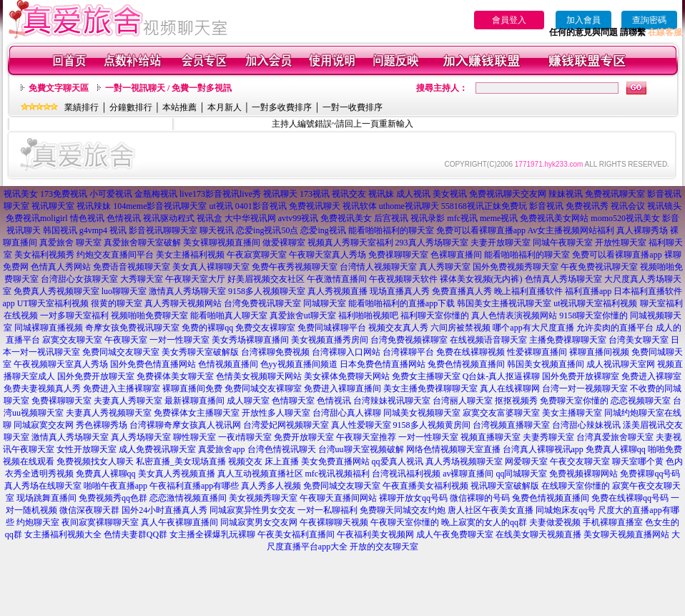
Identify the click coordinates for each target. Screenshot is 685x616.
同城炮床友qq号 (566, 510)
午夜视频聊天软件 (403, 279)
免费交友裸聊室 (265, 328)
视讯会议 (628, 206)
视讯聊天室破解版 (505, 486)
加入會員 (583, 20)
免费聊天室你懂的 (574, 401)
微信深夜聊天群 (89, 510)
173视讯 (315, 194)
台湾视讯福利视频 (406, 474)
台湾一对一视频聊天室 (585, 388)
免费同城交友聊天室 (121, 352)
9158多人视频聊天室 (267, 291)
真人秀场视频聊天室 (464, 461)
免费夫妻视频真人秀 (42, 388)
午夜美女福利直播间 (296, 534)
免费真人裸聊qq (616, 449)
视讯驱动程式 (169, 218)
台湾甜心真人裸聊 (347, 413)
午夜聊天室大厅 (195, 279)
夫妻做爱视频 (555, 522)
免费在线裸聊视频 (470, 352)
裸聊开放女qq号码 (413, 498)
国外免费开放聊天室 (96, 376)
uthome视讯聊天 (409, 206)
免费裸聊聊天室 (61, 401)
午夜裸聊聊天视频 (334, 522)
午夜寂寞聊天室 (257, 255)
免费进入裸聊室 (651, 376)
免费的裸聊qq (207, 328)
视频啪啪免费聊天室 (149, 316)
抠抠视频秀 (516, 401)
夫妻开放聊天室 (501, 243)
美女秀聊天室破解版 (200, 352)
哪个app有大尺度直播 (533, 328)
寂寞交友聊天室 (72, 340)
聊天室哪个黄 (638, 461)
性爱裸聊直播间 (537, 352)
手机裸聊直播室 (613, 522)
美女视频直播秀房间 (330, 340)
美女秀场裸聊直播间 (250, 340)
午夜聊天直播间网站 (338, 498)
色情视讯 (124, 218)
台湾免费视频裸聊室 (409, 340)
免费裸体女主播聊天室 (197, 413)
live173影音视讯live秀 (220, 194)
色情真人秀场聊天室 (563, 279)
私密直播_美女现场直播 (181, 461)
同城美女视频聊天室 (422, 413)
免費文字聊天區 (59, 88)
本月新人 (225, 107)
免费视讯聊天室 (615, 194)
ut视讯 (221, 206)
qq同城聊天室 (521, 474)
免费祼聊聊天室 (398, 255)
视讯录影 (428, 218)
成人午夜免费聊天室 (455, 534)
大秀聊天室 (142, 279)
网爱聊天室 (526, 461)
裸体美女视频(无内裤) (481, 279)
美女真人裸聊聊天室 (211, 267)
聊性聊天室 (194, 437)
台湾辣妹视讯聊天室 (392, 401)
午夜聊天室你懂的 (405, 522)
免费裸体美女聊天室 (175, 376)
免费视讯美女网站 (554, 218)
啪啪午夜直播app (115, 486)
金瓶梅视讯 (156, 194)
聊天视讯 (217, 230)
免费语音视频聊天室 (132, 267)
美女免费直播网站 (335, 461)
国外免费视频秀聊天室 (516, 267)
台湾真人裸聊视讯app (543, 449)
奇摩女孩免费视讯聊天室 (132, 328)
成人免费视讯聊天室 (157, 449)
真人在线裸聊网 (510, 388)
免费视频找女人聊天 (95, 461)
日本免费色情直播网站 (383, 364)
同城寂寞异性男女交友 (252, 510)
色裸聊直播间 (456, 255)
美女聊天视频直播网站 (626, 534)
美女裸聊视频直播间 (222, 243)
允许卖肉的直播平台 (615, 328)
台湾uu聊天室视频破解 (361, 449)
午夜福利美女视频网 (375, 534)
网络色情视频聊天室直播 (453, 449)
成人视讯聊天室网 (621, 364)
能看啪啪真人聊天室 (229, 316)
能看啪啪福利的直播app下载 (401, 303)
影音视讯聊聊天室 (163, 230)
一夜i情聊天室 (245, 437)
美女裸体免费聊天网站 (347, 376)
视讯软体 (360, 206)
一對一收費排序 (353, 107)
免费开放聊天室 (304, 437)
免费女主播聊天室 (426, 376)
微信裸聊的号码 (480, 498)
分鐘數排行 (131, 107)
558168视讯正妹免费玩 (484, 206)
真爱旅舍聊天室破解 (142, 243)
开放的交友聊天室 (384, 547)
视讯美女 (21, 194)
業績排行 (82, 107)
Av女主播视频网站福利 (571, 230)
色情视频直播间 (228, 364)
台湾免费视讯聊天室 (262, 303)
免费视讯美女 (346, 218)
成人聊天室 (248, 401)
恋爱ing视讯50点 (267, 230)
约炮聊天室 (38, 522)
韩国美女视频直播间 (546, 364)
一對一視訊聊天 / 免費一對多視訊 (168, 88)
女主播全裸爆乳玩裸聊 (212, 534)
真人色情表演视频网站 (514, 316)
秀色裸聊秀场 (102, 425)
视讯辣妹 (94, 206)
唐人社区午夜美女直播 (491, 510)
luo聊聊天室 (124, 291)
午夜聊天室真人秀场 (327, 255)
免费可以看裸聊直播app (481, 230)
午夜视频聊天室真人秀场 (61, 364)
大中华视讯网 (250, 218)
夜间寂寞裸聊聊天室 (100, 522)
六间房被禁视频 (460, 328)
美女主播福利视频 (190, 255)
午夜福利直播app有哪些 (194, 486)
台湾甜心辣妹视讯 (586, 425)
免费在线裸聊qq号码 (630, 498)
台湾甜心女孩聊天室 (79, 279)
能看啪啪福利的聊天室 (391, 230)
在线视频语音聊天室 (488, 340)
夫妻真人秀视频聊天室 (109, 413)
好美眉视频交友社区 (266, 279)
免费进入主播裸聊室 (122, 388)
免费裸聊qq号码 (650, 474)
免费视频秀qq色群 (113, 498)
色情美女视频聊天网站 (259, 376)
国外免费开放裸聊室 (581, 376)
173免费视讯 (64, 194)
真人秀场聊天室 (141, 437)
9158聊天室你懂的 (593, 316)
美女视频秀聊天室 (263, 498)
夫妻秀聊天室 (548, 437)
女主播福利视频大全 (63, 534)
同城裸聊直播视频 (49, 328)
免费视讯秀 (587, 206)
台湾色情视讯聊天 (282, 449)
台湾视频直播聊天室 (511, 425)
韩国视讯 (60, 230)
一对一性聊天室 (179, 340)
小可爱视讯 (111, 194)
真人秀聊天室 (445, 267)
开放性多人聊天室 (276, 413)
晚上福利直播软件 (528, 291)
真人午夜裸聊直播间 (179, 522)
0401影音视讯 (261, 206)
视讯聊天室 (53, 206)
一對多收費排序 (282, 107)
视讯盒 (210, 218)
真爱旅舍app (221, 449)
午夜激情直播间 (337, 279)
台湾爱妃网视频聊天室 (286, 425)
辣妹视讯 (566, 194)
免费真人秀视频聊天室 (56, 291)
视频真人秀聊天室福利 (350, 243)
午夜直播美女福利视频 (425, 486)
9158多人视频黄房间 (432, 425)
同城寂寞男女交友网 (259, 522)
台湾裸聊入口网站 (346, 352)
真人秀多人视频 (271, 486)
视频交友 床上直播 (263, 461)
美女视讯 (450, 194)
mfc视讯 (462, 218)
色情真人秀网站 (61, 267)
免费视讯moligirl (37, 218)
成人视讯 (413, 194)
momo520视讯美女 (625, 218)
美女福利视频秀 (44, 255)
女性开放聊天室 (87, 449)
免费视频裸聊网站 (583, 474)
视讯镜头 (664, 206)
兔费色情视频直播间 (466, 364)
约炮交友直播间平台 (115, 255)
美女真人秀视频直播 (177, 474)
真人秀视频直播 (337, 291)
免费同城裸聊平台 (332, 328)
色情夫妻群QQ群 (135, 534)
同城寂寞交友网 (44, 425)
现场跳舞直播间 (46, 498)
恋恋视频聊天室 (641, 401)
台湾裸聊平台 (408, 352)
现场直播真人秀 (400, 291)
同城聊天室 (325, 303)
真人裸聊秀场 (642, 230)
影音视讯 (546, 206)
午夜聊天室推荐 (366, 437)
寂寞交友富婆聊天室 (501, 413)
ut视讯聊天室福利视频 (595, 303)
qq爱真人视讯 (398, 461)
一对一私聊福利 (327, 510)
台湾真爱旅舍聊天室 (615, 437)
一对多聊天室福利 (74, 316)
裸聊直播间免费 (192, 388)
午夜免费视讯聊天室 (599, 267)
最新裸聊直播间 (194, 401)
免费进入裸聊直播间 (342, 388)
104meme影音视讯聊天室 (160, 206)
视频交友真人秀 (398, 328)
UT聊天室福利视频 (53, 303)
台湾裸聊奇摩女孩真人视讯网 (185, 425)
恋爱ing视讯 (323, 230)
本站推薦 (179, 107)
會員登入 (509, 20)
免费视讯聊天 (315, 206)
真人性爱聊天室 (361, 425)
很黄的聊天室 (117, 303)
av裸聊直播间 (468, 474)
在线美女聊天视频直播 (538, 534)
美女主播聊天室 (572, 413)
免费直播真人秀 (462, 291)
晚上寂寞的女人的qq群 (484, 522)
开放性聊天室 (621, 243)
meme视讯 (499, 218)
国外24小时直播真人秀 (164, 510)
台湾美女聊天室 (639, 340)
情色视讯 (87, 218)
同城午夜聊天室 (563, 243)
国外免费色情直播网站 (153, 364)
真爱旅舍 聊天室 (70, 243)
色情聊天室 (293, 401)
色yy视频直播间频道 (299, 364)
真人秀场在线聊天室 (43, 486)
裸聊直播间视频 (599, 352)
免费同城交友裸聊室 (263, 388)
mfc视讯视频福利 (338, 474)
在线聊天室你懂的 (576, 486)
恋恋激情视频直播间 (188, 498)
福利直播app (588, 291)
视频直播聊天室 (491, 437)
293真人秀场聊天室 (432, 243)
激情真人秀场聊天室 (187, 291)
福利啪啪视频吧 (368, 316)
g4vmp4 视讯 (103, 230)
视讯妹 (381, 194)
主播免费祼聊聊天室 (568, 340)
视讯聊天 (280, 194)
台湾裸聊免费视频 (275, 352)
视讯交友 (349, 194)
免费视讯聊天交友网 (508, 194)
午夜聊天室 (126, 340)
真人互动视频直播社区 (260, 474)
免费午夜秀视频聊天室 (295, 267)
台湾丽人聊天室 (463, 401)
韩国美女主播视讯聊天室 (504, 303)
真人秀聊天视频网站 (183, 303)
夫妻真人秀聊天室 (128, 401)
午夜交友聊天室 (580, 461)
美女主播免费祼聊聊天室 (430, 388)
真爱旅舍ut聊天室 (303, 316)
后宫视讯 (391, 218)
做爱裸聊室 (284, 243)
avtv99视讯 (299, 218)
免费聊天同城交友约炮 (403, 510)
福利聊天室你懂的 (435, 316)
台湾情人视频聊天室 (378, 267)
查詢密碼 (649, 20)
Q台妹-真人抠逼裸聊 (502, 376)
